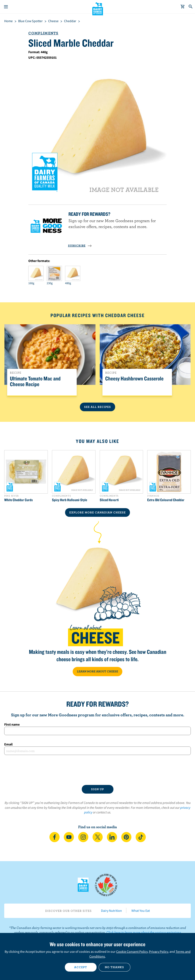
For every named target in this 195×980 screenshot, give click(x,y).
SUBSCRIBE (80, 246)
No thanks (114, 967)
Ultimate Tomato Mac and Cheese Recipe (35, 381)
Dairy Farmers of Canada (97, 9)
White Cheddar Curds (18, 500)
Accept (81, 967)
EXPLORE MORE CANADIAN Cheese (97, 512)
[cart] (183, 7)
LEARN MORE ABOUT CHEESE (97, 671)
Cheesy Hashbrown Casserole (134, 379)
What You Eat (141, 911)
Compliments (43, 33)
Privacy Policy (158, 951)
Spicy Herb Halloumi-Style (70, 500)
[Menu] (6, 7)
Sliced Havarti (109, 500)
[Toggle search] (191, 7)
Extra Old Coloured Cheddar (166, 500)
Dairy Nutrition (111, 911)
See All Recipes (97, 407)
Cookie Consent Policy (132, 951)
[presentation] (98, 770)
